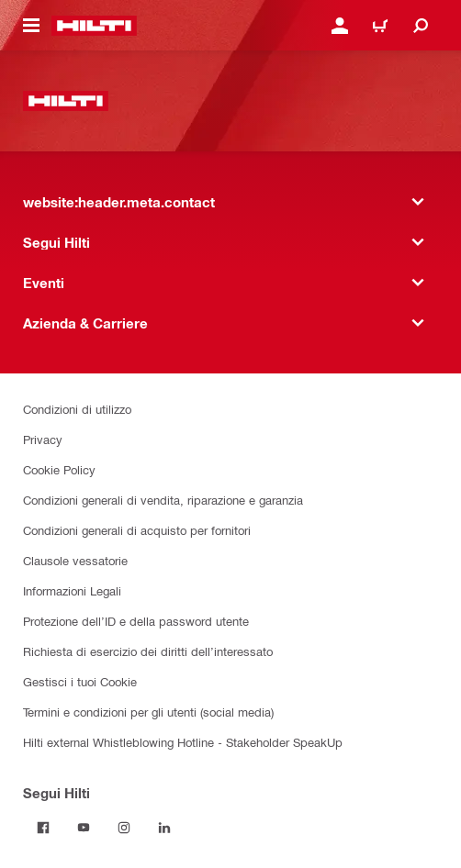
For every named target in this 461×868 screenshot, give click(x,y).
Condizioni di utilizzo (77, 409)
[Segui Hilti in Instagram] (124, 828)
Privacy (43, 439)
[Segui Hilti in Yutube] (84, 828)
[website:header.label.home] (94, 26)
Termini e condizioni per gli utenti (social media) (148, 712)
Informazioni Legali (72, 590)
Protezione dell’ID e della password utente (136, 621)
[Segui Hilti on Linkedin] (164, 828)
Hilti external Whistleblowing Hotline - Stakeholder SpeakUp (183, 742)
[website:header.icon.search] (421, 26)
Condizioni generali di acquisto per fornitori (137, 530)
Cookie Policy (59, 469)
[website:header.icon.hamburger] (31, 26)
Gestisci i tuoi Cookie (80, 681)
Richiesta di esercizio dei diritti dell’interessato (148, 651)
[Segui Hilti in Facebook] (43, 828)
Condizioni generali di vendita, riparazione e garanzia (163, 500)
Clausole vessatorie (75, 560)
